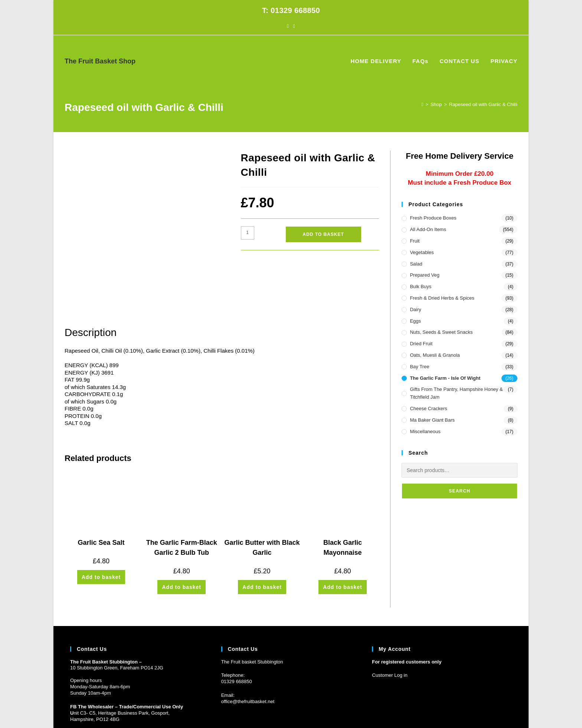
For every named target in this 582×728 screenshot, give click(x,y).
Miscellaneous (425, 431)
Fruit (415, 241)
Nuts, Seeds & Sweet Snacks (441, 332)
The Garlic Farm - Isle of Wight (445, 378)
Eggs (415, 321)
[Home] (422, 104)
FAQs (454, 709)
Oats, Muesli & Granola (435, 355)
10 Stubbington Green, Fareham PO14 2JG (117, 617)
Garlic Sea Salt (101, 492)
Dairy (415, 309)
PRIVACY (508, 709)
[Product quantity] (248, 233)
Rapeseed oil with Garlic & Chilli (483, 104)
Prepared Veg (425, 275)
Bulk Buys (421, 286)
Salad (416, 264)
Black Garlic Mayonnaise (343, 497)
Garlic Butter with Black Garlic (262, 497)
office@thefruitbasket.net (248, 651)
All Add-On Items (428, 229)
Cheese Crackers (428, 409)
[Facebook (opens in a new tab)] (288, 26)
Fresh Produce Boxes (433, 218)
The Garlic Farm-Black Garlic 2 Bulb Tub (182, 497)
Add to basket (323, 234)
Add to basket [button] (101, 527)
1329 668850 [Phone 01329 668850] (238, 631)
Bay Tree (419, 367)
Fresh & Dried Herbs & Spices (442, 298)
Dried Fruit (421, 344)
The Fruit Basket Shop (100, 61)
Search (460, 491)
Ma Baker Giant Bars (432, 420)
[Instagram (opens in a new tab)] (294, 26)
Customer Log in (390, 625)
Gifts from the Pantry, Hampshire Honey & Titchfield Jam (456, 393)
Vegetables (422, 252)
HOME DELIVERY (425, 709)
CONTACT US (479, 709)
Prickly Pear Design (112, 709)
